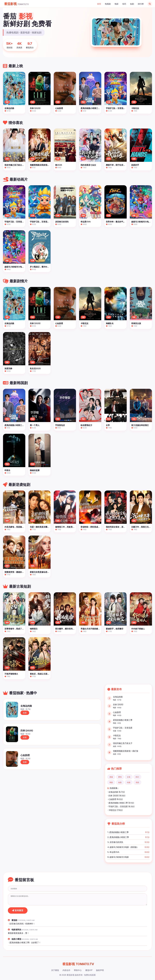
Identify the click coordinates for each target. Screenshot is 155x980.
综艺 (124, 4)
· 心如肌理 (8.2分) (115, 799)
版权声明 (100, 970)
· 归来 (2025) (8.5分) (116, 796)
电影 (117, 4)
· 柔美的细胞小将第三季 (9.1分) (121, 803)
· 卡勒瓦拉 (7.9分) (115, 810)
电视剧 (108, 4)
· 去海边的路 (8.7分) (116, 792)
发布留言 (18, 910)
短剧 (132, 4)
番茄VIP (89, 970)
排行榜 (141, 4)
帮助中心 (78, 970)
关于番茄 (55, 970)
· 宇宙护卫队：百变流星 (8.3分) (121, 806)
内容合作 (66, 970)
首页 (99, 4)
